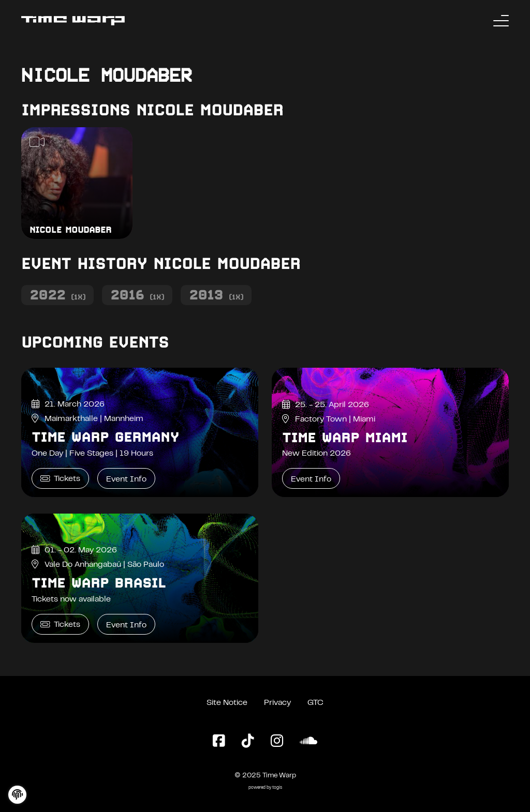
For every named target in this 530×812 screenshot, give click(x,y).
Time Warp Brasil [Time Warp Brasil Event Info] (99, 583)
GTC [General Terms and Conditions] (315, 703)
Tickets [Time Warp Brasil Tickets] (60, 625)
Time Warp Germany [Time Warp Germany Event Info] (105, 437)
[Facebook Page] (219, 742)
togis (277, 788)
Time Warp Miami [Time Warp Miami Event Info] (345, 438)
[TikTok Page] (248, 742)
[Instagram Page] (277, 742)
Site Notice (227, 703)
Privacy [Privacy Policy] (277, 703)
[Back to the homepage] (73, 21)
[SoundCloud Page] (308, 742)
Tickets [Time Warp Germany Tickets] (60, 479)
